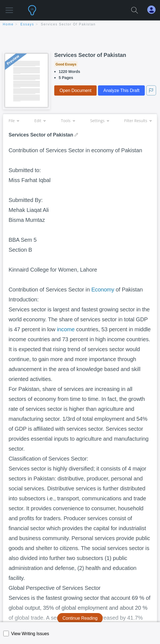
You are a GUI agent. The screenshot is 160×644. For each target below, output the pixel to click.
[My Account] (154, 10)
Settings (100, 121)
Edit (40, 121)
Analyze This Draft (121, 90)
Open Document (75, 90)
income (66, 329)
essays (27, 24)
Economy (103, 290)
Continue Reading (80, 618)
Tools (68, 121)
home (8, 24)
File (14, 121)
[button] (9, 8)
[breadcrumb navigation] (80, 25)
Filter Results (138, 121)
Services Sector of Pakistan (68, 24)
